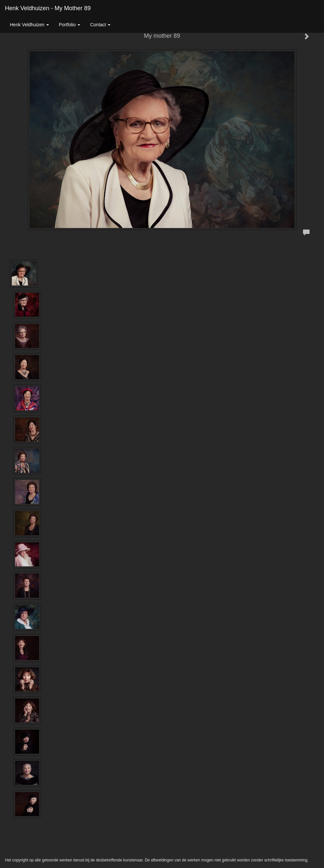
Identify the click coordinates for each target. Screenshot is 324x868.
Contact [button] (100, 25)
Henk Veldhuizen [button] (29, 25)
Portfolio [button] (69, 25)
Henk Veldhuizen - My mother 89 (48, 8)
